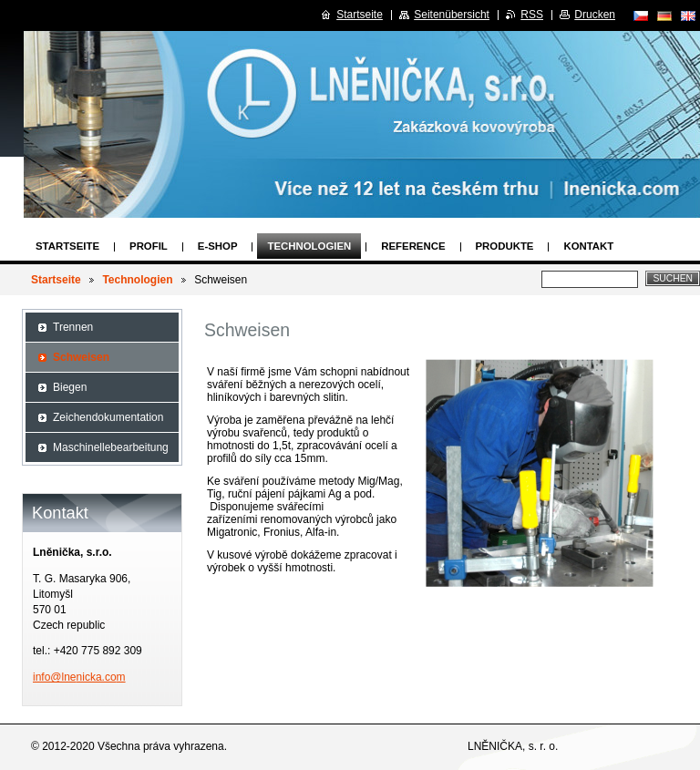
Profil (149, 246)
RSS (532, 15)
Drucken (595, 15)
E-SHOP (218, 246)
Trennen (73, 327)
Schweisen (81, 357)
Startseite (67, 246)
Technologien (309, 246)
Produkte (505, 246)
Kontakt (588, 246)
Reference (413, 246)
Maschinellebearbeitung (111, 447)
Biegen (70, 387)
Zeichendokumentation (108, 417)
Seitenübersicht (452, 15)
